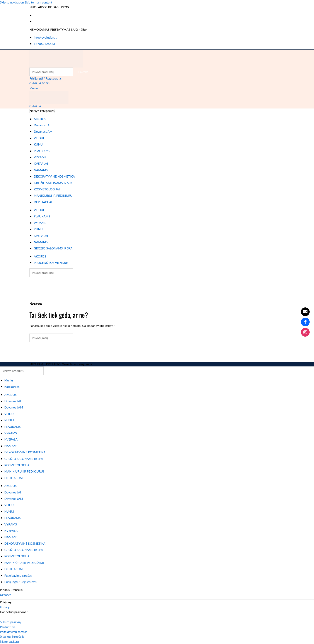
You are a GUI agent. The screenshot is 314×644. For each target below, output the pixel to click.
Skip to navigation (12, 2)
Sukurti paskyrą (10, 622)
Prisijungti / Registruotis (20, 582)
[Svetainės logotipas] (56, 58)
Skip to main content (38, 2)
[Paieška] (51, 72)
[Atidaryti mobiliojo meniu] (34, 88)
